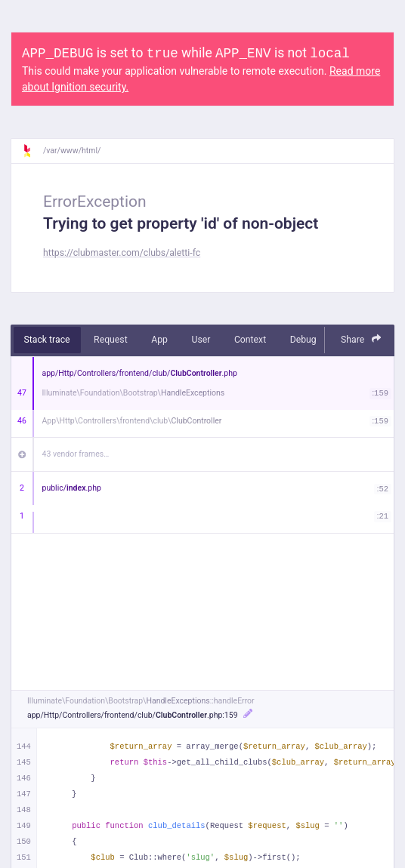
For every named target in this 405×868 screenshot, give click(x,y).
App (159, 340)
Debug (303, 340)
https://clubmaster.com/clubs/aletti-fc (122, 253)
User (201, 340)
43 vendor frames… (76, 454)
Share (361, 339)
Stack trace (47, 340)
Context (250, 340)
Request (111, 340)
